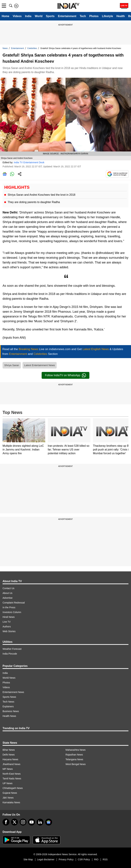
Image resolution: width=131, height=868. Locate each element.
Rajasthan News (74, 755)
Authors (7, 627)
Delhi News (9, 755)
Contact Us (8, 588)
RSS (105, 859)
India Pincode (10, 654)
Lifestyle (108, 16)
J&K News (8, 798)
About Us (8, 593)
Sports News (9, 697)
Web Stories (9, 631)
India (28, 16)
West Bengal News (76, 764)
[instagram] (23, 822)
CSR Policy (84, 859)
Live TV (7, 622)
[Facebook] (6, 822)
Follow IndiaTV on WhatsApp (65, 375)
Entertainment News (13, 692)
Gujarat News (10, 793)
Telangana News (74, 759)
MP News (8, 769)
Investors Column (12, 612)
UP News (8, 783)
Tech (83, 16)
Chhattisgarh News (13, 788)
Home (5, 16)
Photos (94, 16)
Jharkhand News (11, 764)
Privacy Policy (66, 859)
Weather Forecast (12, 649)
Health (121, 16)
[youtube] (32, 822)
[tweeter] (14, 822)
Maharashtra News (76, 750)
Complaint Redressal (14, 603)
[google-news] (49, 822)
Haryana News (10, 759)
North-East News (12, 774)
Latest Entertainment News (40, 365)
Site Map (28, 859)
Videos (17, 16)
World (39, 16)
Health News (9, 716)
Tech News (8, 702)
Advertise (8, 598)
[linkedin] (40, 822)
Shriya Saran (12, 365)
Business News (11, 711)
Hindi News (9, 617)
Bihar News (9, 750)
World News (9, 678)
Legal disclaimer (46, 859)
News (5, 48)
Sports (50, 16)
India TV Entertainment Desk (29, 162)
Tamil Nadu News (12, 779)
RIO (96, 859)
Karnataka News (11, 802)
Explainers (8, 706)
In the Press (9, 607)
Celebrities (32, 48)
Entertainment (67, 16)
